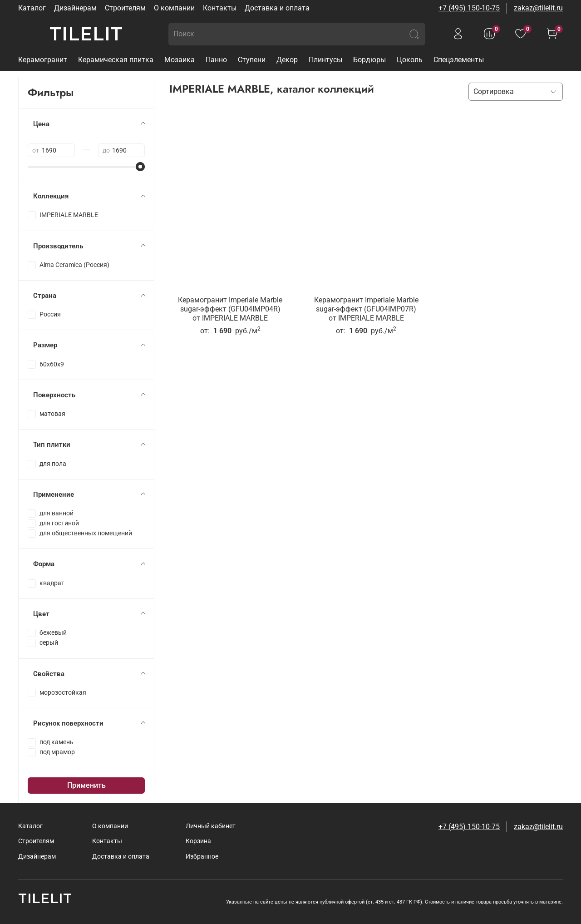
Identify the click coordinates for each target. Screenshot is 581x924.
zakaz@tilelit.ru (538, 8)
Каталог (32, 8)
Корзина (198, 841)
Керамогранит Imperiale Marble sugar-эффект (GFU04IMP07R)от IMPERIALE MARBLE (366, 309)
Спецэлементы (459, 60)
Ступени (252, 60)
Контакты (220, 8)
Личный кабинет (211, 826)
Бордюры (369, 60)
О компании (174, 8)
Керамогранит (43, 60)
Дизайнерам (75, 8)
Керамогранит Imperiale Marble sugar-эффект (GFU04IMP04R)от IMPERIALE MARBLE (230, 309)
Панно (216, 60)
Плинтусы (325, 60)
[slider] (140, 167)
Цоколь (410, 60)
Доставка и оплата (277, 8)
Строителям (125, 8)
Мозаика (180, 60)
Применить (86, 785)
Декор (287, 60)
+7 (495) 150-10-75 (469, 8)
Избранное (202, 857)
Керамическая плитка (116, 60)
